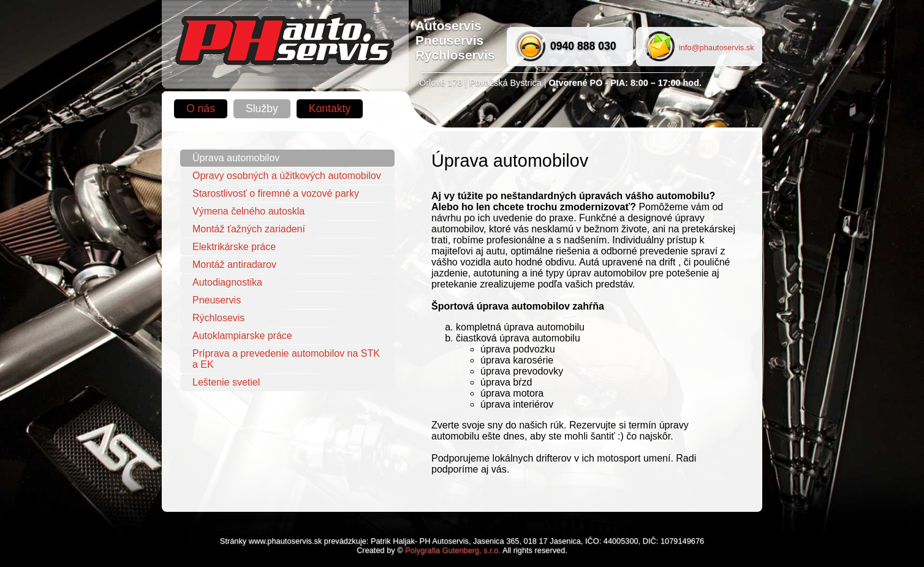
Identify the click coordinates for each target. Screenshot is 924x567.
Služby (262, 108)
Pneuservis (217, 300)
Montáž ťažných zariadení (249, 229)
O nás (201, 108)
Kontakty (330, 108)
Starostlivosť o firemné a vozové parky (276, 193)
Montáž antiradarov (234, 264)
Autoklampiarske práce (242, 336)
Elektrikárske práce (234, 247)
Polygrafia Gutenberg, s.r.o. (453, 550)
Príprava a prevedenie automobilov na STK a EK (286, 359)
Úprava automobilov (236, 158)
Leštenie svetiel (226, 382)
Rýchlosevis (218, 318)
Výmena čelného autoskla (248, 211)
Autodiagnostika (227, 282)
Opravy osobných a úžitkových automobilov (287, 176)
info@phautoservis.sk (717, 48)
